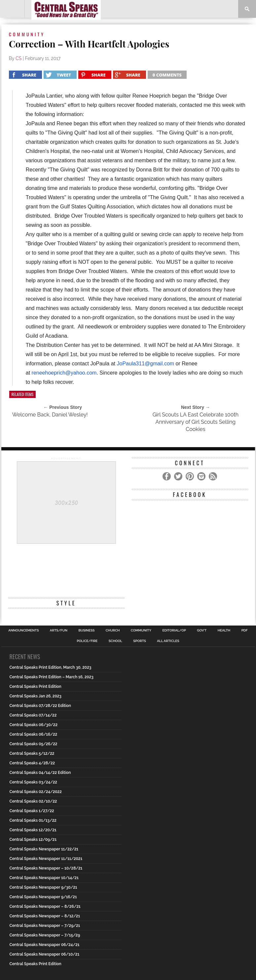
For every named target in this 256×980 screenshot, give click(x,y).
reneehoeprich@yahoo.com (64, 373)
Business (86, 630)
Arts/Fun (59, 630)
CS (18, 58)
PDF (245, 630)
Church (113, 630)
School (115, 641)
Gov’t (202, 630)
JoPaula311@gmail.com (145, 364)
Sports (140, 641)
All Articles (168, 641)
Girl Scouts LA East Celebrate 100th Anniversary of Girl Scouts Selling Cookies (196, 422)
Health (224, 630)
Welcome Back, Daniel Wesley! (50, 415)
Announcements (23, 630)
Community (141, 630)
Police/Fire (87, 641)
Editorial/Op (174, 630)
